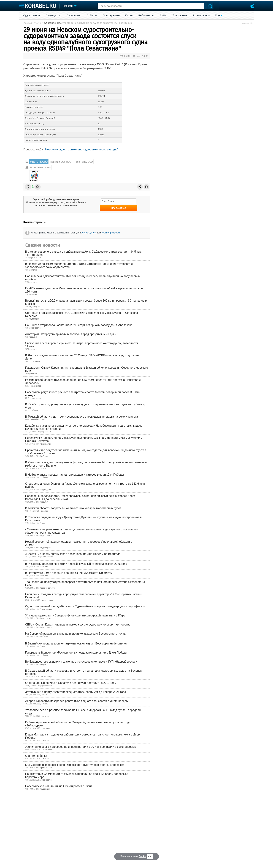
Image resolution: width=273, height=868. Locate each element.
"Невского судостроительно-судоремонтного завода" (81, 149)
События (92, 15)
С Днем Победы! (36, 756)
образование (47, 432)
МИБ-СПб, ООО (39, 162)
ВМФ (163, 15)
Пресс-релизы (111, 15)
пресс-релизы (47, 557)
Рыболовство (146, 15)
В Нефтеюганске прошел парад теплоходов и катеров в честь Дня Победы (75, 475)
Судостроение (32, 15)
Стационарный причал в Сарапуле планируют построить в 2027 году (71, 683)
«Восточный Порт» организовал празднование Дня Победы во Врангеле (73, 554)
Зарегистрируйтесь (111, 233)
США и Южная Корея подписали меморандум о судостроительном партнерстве (78, 625)
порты (43, 469)
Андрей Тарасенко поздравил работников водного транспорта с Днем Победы (77, 701)
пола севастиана (106, 23)
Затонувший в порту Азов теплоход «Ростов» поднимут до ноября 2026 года (76, 692)
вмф (43, 523)
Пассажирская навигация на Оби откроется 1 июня (59, 786)
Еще (218, 15)
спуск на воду (87, 23)
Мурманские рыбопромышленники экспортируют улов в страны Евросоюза (75, 765)
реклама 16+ (248, 23)
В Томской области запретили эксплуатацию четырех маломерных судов (73, 508)
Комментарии (33, 222)
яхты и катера (46, 677)
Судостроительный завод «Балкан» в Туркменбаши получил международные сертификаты (85, 606)
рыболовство (47, 750)
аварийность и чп (38, 420)
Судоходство (54, 15)
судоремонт (46, 618)
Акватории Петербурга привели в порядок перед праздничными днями (72, 334)
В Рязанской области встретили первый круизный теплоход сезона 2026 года (76, 564)
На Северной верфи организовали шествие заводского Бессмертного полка (75, 634)
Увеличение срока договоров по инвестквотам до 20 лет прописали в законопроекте (81, 747)
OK (150, 856)
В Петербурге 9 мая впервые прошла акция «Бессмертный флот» (69, 573)
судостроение (52, 23)
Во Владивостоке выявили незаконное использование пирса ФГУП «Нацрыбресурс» (81, 662)
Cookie (142, 856)
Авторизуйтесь (89, 233)
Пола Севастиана (40, 167)
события (34, 270)
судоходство (36, 258)
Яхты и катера (201, 15)
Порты (129, 15)
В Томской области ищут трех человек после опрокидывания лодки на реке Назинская (82, 417)
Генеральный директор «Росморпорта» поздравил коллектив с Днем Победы (76, 653)
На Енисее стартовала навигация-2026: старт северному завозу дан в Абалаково (79, 325)
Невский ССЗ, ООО (61, 162)
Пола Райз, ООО (83, 162)
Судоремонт (74, 15)
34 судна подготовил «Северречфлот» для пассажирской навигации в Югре (75, 615)
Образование (179, 15)
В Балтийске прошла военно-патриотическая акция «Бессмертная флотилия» (77, 644)
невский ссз (125, 23)
